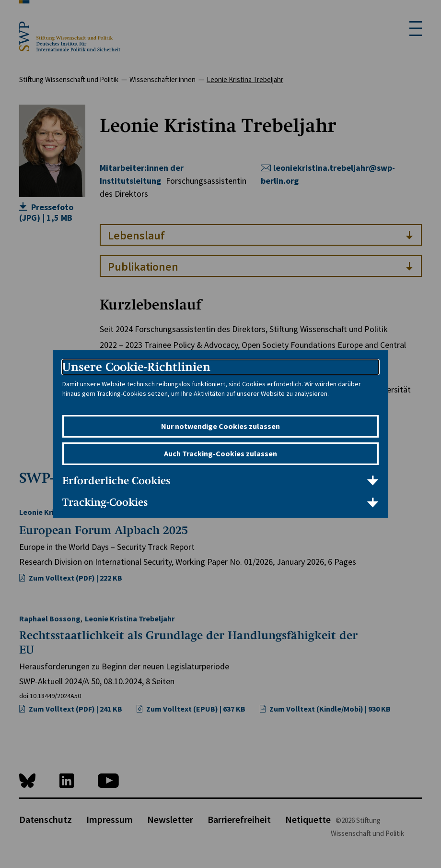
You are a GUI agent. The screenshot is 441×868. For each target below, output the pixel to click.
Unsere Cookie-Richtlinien (136, 367)
